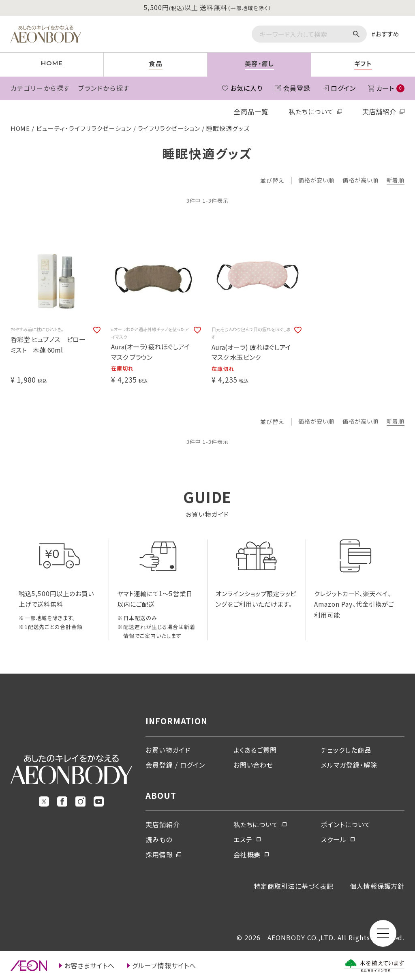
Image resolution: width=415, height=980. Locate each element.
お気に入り (246, 88)
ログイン (343, 88)
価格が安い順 (316, 181)
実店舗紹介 (380, 111)
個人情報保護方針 (377, 886)
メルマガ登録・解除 (349, 765)
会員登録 (297, 88)
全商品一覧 (251, 111)
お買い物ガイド (168, 750)
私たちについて (311, 111)
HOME (20, 128)
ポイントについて (346, 824)
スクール (334, 839)
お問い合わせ (253, 765)
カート (390, 88)
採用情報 (159, 854)
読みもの (159, 839)
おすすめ (388, 34)
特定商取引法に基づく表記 (294, 886)
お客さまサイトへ (90, 965)
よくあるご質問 (255, 750)
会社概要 (247, 854)
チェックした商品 (346, 750)
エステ (243, 839)
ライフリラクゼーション (169, 128)
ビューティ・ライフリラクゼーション (84, 128)
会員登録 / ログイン (175, 765)
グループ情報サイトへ (164, 965)
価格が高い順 (360, 181)
